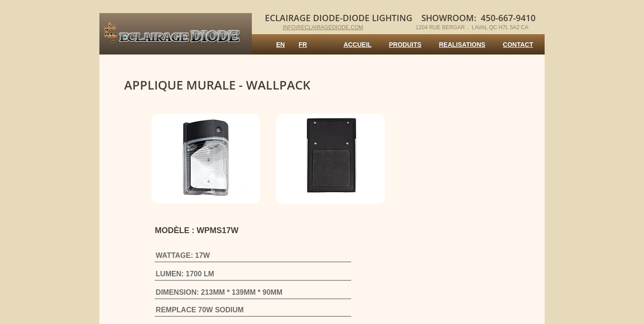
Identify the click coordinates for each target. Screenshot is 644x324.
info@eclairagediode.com (323, 27)
